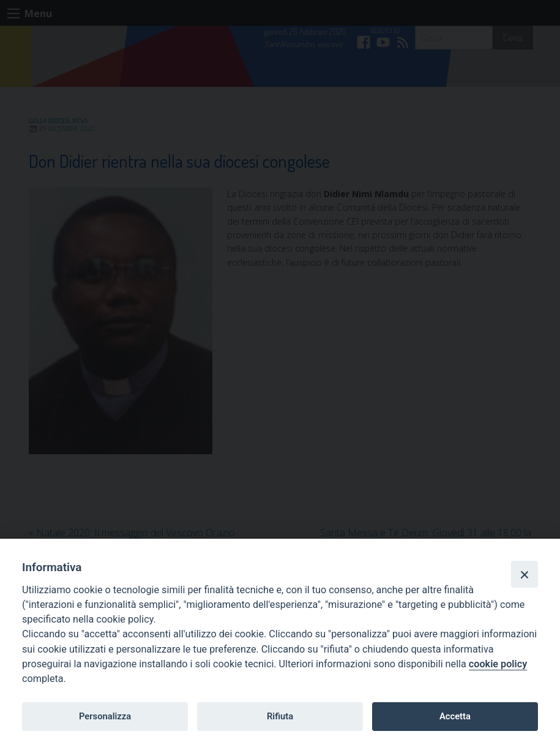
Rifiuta (280, 716)
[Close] (525, 574)
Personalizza (105, 716)
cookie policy (498, 664)
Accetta (455, 716)
